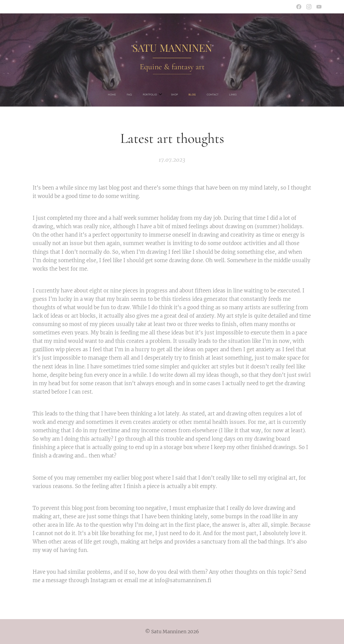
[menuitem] (141, 95)
